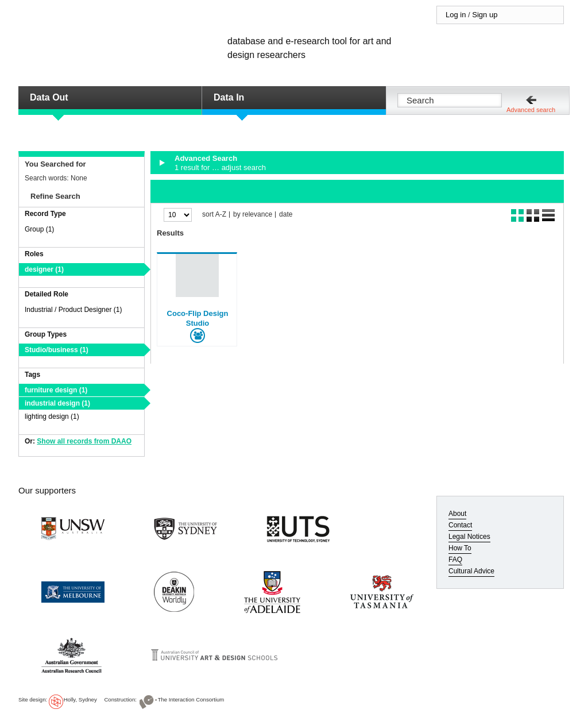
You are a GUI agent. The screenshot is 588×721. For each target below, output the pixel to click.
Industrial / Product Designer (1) (73, 310)
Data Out (49, 97)
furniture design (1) (56, 390)
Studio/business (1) (57, 350)
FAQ (455, 560)
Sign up (485, 15)
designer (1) (44, 269)
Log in (456, 15)
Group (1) (39, 229)
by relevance (253, 215)
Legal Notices (469, 537)
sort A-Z (214, 215)
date (286, 215)
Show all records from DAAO (84, 441)
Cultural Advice (471, 571)
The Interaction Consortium (191, 699)
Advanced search (531, 110)
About (457, 514)
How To (460, 548)
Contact (460, 525)
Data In (229, 97)
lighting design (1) (52, 417)
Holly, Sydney (80, 699)
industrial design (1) (57, 403)
